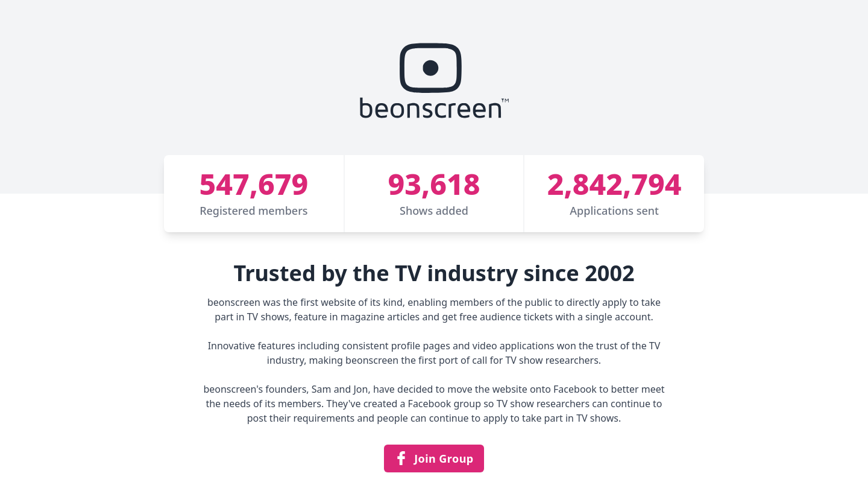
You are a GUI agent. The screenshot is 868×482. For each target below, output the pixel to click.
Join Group (434, 458)
